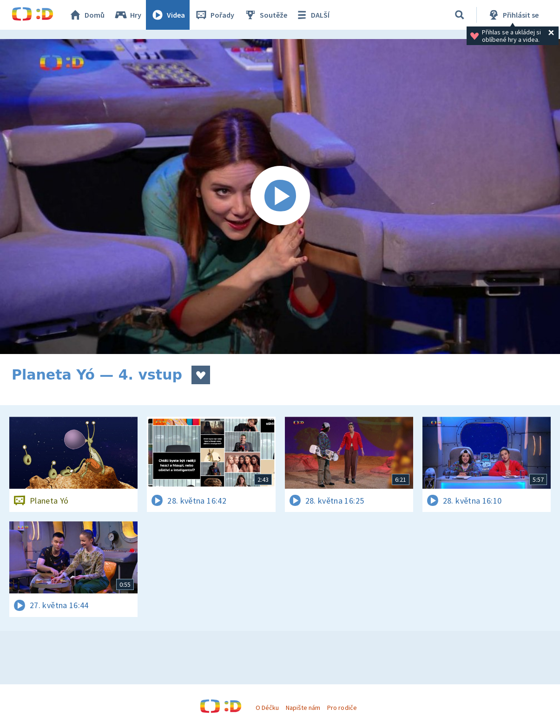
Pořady (214, 15)
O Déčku (267, 708)
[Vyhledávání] (460, 15)
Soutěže (265, 15)
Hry (128, 15)
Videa (168, 15)
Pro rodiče (342, 708)
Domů (86, 15)
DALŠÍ (312, 15)
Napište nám (303, 708)
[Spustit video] (280, 197)
